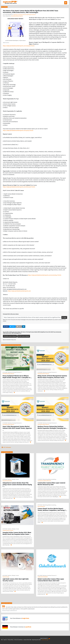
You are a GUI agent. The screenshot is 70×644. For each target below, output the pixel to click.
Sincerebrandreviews (7, 481)
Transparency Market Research (44, 481)
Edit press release (24, 336)
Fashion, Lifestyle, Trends (13, 479)
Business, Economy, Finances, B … (15, 372)
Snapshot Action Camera (8, 530)
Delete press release (10, 336)
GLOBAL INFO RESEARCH (43, 577)
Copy (64, 317)
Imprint (5, 640)
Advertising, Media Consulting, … (50, 479)
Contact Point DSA (27, 640)
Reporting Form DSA (36, 640)
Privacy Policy (11, 640)
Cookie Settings (45, 640)
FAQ (2, 640)
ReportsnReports (41, 506)
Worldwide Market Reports (17, 16)
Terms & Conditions (18, 640)
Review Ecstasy (6, 577)
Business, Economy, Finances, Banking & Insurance (25, 15)
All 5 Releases (6, 447)
